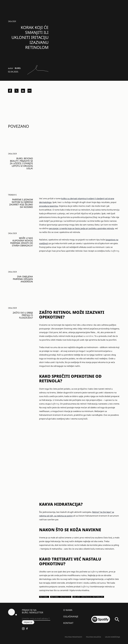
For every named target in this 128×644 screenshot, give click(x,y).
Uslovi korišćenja (112, 637)
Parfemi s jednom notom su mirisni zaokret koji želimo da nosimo (21, 203)
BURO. (18, 68)
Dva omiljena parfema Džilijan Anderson (23, 279)
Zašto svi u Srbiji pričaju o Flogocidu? (23, 315)
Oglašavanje (71, 616)
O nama (68, 610)
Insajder (12, 21)
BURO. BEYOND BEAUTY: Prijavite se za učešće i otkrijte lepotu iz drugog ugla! (21, 163)
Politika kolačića (93, 637)
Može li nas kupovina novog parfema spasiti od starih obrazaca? (22, 242)
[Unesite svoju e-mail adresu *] (36, 619)
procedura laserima (48, 206)
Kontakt (68, 623)
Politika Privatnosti (73, 637)
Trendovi (12, 195)
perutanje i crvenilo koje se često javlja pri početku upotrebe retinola (81, 228)
